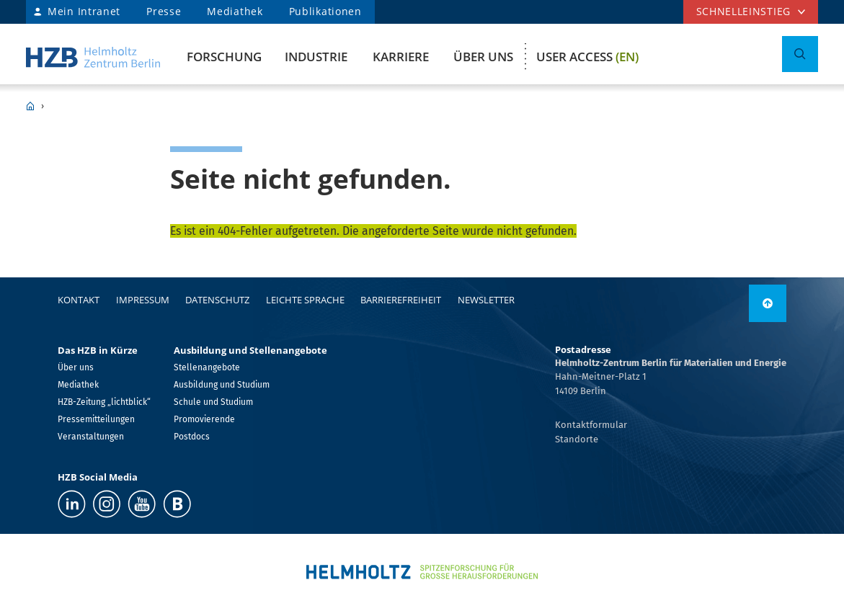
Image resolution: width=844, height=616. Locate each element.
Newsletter (486, 300)
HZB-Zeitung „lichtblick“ (104, 402)
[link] (768, 303)
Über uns (483, 57)
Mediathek (235, 11)
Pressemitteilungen (96, 419)
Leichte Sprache (305, 300)
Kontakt (79, 300)
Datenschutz (217, 300)
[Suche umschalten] (800, 54)
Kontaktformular (591, 425)
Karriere (401, 57)
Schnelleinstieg (744, 11)
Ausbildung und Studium (222, 385)
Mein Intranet (84, 11)
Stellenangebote (207, 367)
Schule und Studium (213, 402)
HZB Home (30, 106)
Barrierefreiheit (401, 300)
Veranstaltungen (91, 437)
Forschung (224, 57)
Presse (164, 11)
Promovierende (204, 419)
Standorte (577, 439)
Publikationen (325, 11)
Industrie (316, 57)
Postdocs (192, 437)
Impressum (143, 300)
